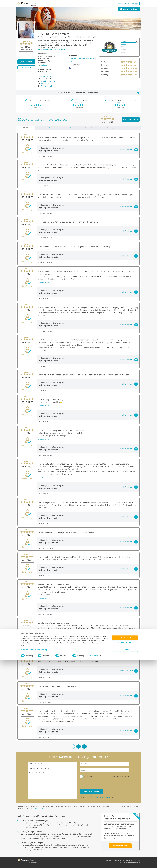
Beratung (105, 75)
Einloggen (135, 3)
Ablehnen (125, 858)
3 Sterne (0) (89, 128)
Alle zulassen (125, 846)
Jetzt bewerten (26, 62)
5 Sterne (123, 41)
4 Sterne (123, 44)
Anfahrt (44, 65)
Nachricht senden (92, 791)
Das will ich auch (123, 3)
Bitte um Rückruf (89, 776)
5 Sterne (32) (46, 128)
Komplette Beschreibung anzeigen (51, 49)
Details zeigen (94, 864)
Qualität (104, 62)
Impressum (25, 858)
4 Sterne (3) (67, 128)
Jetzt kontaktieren (129, 9)
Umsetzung (105, 71)
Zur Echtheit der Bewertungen (26, 55)
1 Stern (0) (131, 128)
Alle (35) (26, 128)
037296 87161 (47, 76)
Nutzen (104, 65)
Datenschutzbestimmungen (39, 858)
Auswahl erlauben (125, 851)
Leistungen (105, 68)
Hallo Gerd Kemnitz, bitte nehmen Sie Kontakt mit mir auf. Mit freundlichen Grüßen (52, 780)
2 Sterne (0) (110, 128)
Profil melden (39, 808)
